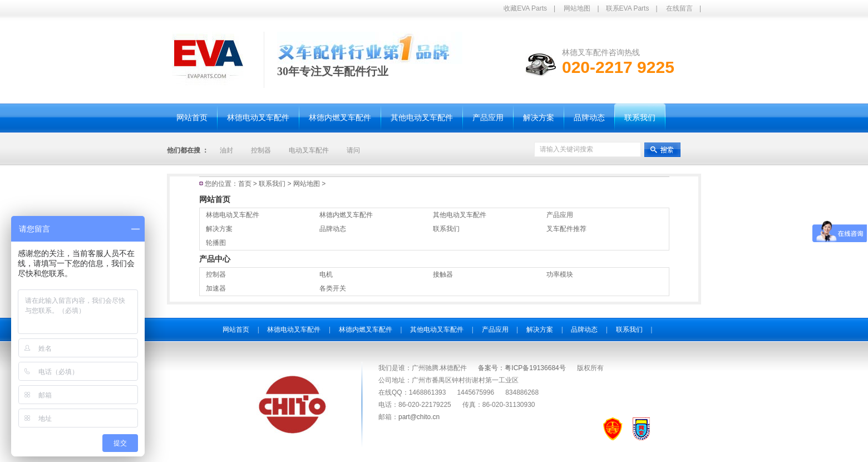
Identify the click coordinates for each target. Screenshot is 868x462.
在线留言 (679, 8)
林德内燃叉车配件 (346, 215)
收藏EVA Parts (525, 8)
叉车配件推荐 (566, 229)
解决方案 (219, 229)
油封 (226, 150)
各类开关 (333, 288)
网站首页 (215, 199)
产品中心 (215, 259)
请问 (353, 150)
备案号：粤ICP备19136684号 (522, 368)
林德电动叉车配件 (233, 215)
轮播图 (216, 243)
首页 (245, 184)
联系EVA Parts (628, 8)
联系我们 (276, 184)
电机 (326, 274)
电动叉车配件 (309, 150)
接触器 (443, 274)
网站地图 (577, 8)
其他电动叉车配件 (460, 215)
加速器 (216, 288)
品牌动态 (333, 229)
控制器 (261, 150)
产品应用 (560, 215)
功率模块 (560, 274)
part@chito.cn (419, 417)
